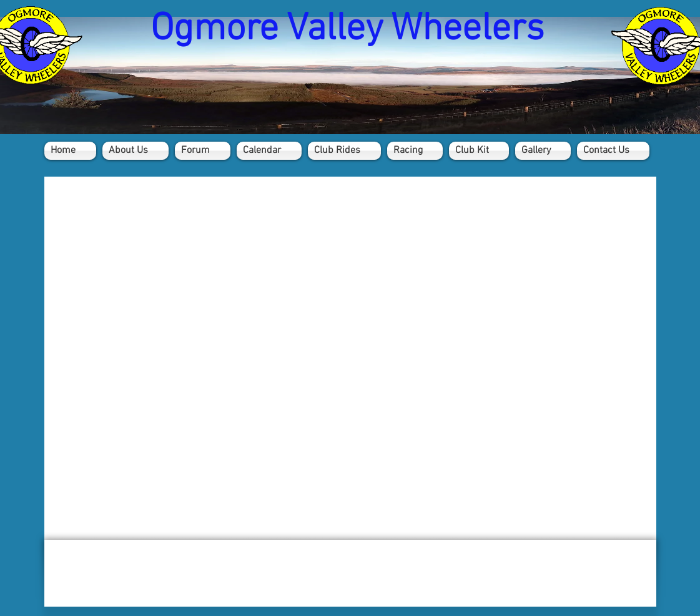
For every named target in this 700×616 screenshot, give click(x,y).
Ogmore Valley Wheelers (347, 30)
